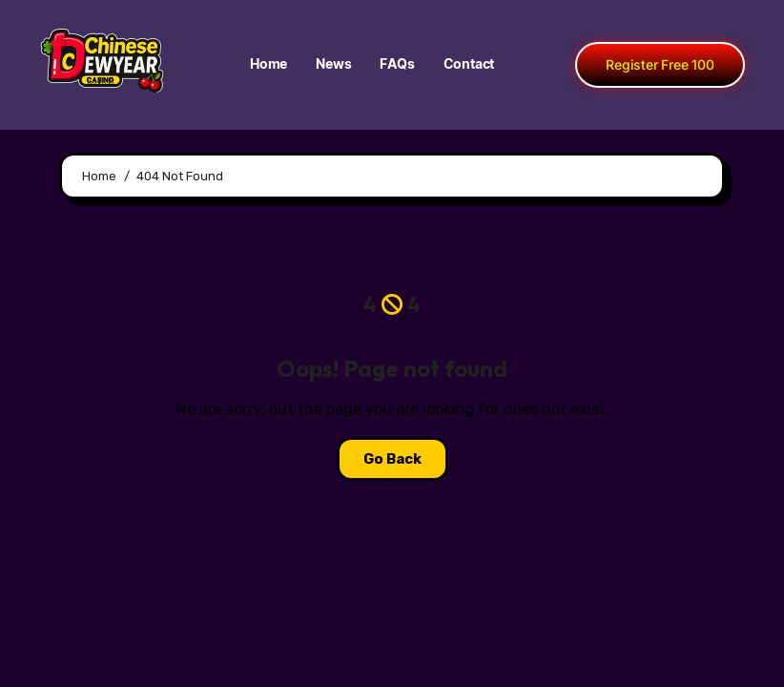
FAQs (397, 65)
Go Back (392, 459)
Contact (469, 65)
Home (268, 65)
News (333, 65)
